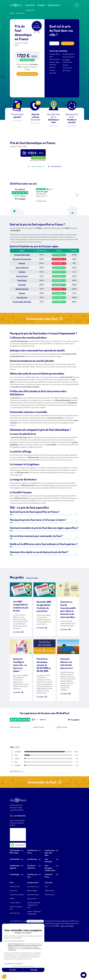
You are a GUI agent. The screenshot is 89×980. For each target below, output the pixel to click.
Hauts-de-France (55, 59)
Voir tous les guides (32, 612)
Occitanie (52, 70)
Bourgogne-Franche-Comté (22, 294)
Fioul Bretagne (15, 909)
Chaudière (41, 5)
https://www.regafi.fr (67, 960)
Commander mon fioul (44, 353)
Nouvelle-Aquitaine (69, 54)
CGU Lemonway (50, 929)
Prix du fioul (30, 5)
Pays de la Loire (67, 68)
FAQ (46, 921)
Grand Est (52, 67)
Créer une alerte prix (27, 74)
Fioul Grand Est (15, 894)
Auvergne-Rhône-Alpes (22, 289)
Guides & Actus (54, 5)
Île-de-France (67, 71)
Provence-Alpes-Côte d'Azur (22, 336)
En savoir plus (17, 120)
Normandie (53, 73)
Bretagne (65, 65)
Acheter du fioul (15, 921)
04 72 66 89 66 (17, 850)
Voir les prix (68, 43)
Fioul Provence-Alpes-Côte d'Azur (50, 887)
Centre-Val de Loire (68, 57)
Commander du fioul (44, 817)
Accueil (12, 13)
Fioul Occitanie (32, 894)
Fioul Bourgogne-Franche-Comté (50, 903)
